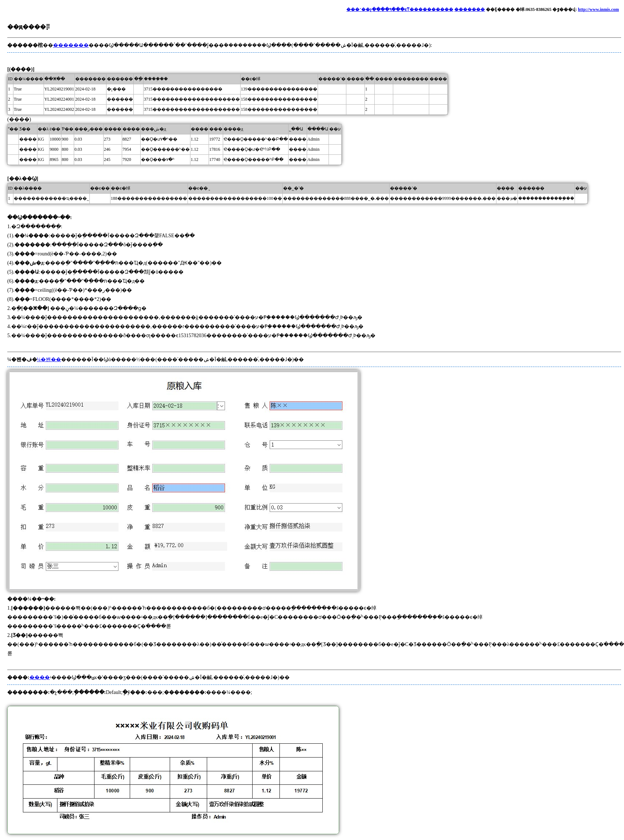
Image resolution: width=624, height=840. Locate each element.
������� (470, 9)
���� (40, 677)
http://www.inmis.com (598, 9)
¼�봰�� (49, 360)
